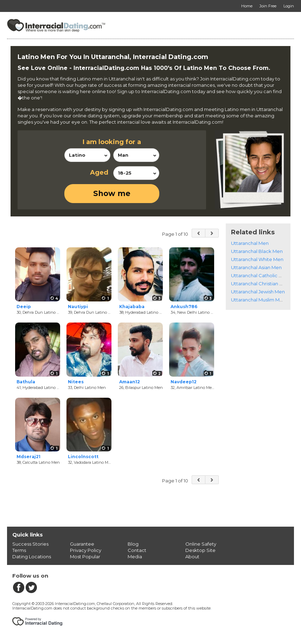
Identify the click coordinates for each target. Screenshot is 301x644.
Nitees (76, 382)
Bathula (26, 382)
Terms (19, 550)
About (192, 557)
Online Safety (201, 544)
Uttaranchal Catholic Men (260, 275)
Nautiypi (78, 307)
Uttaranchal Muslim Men (258, 300)
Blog (133, 544)
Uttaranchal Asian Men (256, 267)
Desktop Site (200, 550)
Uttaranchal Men (250, 243)
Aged (99, 173)
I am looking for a (112, 142)
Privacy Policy (86, 550)
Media (135, 557)
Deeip (24, 307)
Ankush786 (184, 307)
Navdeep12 (184, 382)
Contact (137, 550)
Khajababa (132, 307)
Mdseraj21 (28, 457)
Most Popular (85, 557)
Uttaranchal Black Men (257, 251)
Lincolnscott (83, 457)
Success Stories (30, 544)
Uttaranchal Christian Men (260, 284)
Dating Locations (32, 557)
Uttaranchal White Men (257, 259)
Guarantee (82, 544)
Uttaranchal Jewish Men (258, 292)
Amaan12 (130, 382)
